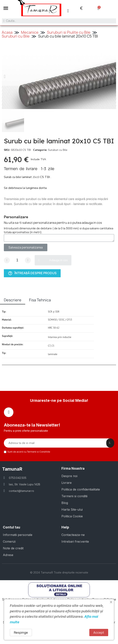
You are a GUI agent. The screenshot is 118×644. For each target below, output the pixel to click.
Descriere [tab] (13, 300)
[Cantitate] (17, 260)
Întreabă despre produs (32, 273)
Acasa (7, 32)
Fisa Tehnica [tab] (40, 300)
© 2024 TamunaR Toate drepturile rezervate (59, 572)
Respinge (21, 633)
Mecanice (30, 32)
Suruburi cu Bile (16, 36)
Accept (99, 633)
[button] (6, 8)
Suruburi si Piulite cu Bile (69, 32)
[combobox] (59, 21)
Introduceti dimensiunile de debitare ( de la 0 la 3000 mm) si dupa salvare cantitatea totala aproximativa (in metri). (59, 230)
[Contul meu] (68, 11)
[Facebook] (9, 412)
